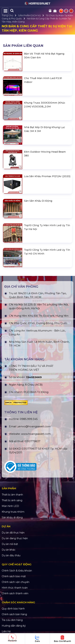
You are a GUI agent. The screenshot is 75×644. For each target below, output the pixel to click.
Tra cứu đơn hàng (12, 620)
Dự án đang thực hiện (15, 538)
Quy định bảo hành (13, 609)
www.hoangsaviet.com (36, 434)
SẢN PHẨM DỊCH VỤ (29, 15)
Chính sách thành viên (15, 593)
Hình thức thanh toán (15, 588)
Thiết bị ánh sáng (12, 500)
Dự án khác (9, 550)
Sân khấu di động (12, 517)
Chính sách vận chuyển (16, 582)
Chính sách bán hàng (14, 614)
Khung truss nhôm (13, 512)
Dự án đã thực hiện (13, 533)
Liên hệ (6, 631)
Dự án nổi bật (10, 544)
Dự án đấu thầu (11, 555)
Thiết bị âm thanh (12, 495)
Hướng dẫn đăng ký (14, 626)
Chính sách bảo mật (14, 576)
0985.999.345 (29, 419)
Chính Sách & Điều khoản (17, 571)
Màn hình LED (10, 506)
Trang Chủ (7, 15)
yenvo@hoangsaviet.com (34, 426)
